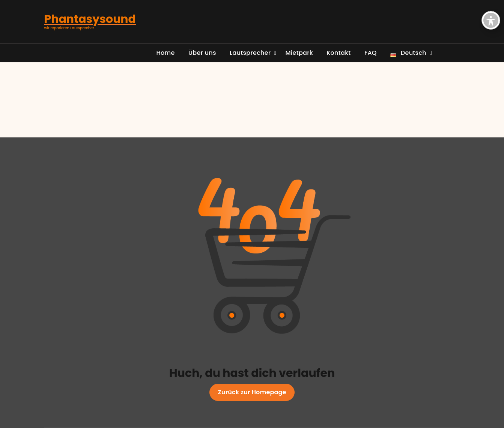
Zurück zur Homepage (252, 392)
